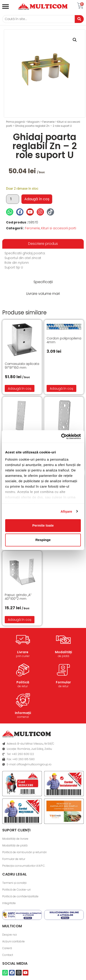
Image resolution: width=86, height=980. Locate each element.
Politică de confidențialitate (20, 896)
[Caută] (38, 19)
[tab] (43, 244)
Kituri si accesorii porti (59, 228)
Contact (8, 955)
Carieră (7, 948)
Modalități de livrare (15, 839)
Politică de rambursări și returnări (24, 852)
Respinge (43, 540)
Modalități (63, 652)
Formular (63, 682)
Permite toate (43, 525)
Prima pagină (15, 122)
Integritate (9, 903)
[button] (75, 40)
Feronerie (48, 122)
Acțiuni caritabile (14, 941)
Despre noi (10, 935)
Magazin (34, 122)
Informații (23, 713)
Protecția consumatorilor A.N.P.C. (24, 866)
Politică (23, 682)
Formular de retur (14, 859)
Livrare (23, 652)
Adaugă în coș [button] (20, 389)
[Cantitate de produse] (13, 199)
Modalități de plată (15, 845)
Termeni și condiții (14, 883)
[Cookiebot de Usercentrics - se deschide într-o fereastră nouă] (62, 437)
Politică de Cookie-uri (16, 890)
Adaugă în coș (37, 199)
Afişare (66, 511)
